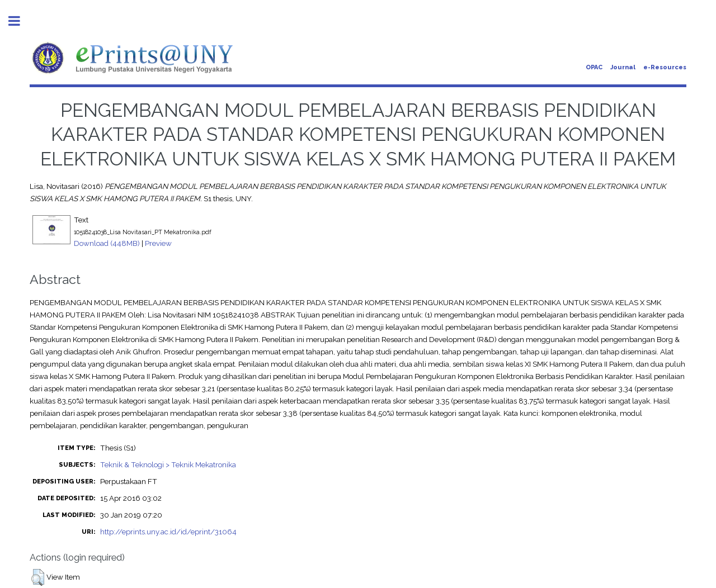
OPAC (594, 67)
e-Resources (665, 67)
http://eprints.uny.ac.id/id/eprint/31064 (168, 532)
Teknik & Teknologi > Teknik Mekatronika (168, 464)
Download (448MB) (107, 243)
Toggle (20, 21)
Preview (158, 243)
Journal (623, 67)
